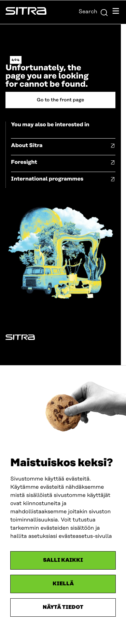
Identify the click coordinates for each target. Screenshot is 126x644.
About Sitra (27, 145)
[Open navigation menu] (116, 12)
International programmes (47, 179)
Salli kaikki (63, 560)
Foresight (24, 162)
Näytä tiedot (63, 607)
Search (93, 12)
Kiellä (63, 584)
